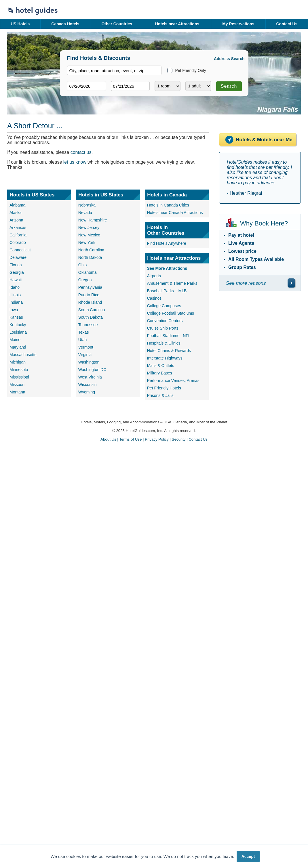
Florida (16, 265)
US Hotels (20, 24)
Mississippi (19, 377)
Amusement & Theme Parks (172, 283)
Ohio (83, 265)
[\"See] (291, 283)
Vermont (86, 347)
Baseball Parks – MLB (167, 291)
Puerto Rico (89, 295)
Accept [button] (248, 856)
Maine (15, 340)
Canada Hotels (65, 24)
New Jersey (89, 227)
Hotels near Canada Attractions (175, 213)
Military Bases (160, 373)
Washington (89, 362)
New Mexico (89, 235)
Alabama (17, 205)
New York (87, 242)
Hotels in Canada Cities (168, 205)
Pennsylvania (90, 287)
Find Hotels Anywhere (167, 243)
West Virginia (90, 377)
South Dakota (91, 317)
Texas (84, 332)
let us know (75, 162)
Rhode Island (90, 302)
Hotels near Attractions (177, 24)
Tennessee (88, 325)
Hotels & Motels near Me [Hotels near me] (258, 140)
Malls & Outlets (161, 366)
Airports (154, 276)
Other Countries (117, 24)
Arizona (16, 220)
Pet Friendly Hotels (164, 388)
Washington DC (92, 370)
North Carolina (91, 250)
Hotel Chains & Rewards (169, 351)
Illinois (15, 295)
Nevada (85, 213)
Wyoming (87, 392)
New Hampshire (93, 220)
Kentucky (18, 325)
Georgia (17, 272)
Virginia (85, 355)
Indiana (16, 302)
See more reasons (246, 283)
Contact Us (287, 24)
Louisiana (18, 332)
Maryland (18, 347)
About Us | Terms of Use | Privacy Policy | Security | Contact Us (154, 439)
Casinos (154, 298)
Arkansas (18, 227)
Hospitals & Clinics (164, 343)
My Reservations (238, 24)
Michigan (18, 362)
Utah (83, 340)
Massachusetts (23, 355)
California (18, 235)
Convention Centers (165, 321)
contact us (81, 152)
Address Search (229, 59)
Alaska (16, 213)
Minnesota (19, 370)
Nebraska (87, 205)
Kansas (16, 317)
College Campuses (164, 306)
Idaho (15, 287)
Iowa (14, 310)
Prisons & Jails (160, 395)
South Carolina (92, 310)
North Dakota (90, 257)
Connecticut (20, 250)
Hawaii (16, 280)
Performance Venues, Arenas (173, 381)
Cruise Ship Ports (163, 328)
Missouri (17, 385)
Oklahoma (88, 272)
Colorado (18, 242)
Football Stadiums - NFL (169, 336)
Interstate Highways (165, 358)
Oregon (85, 280)
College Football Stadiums (171, 313)
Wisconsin (88, 385)
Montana (17, 392)
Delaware (18, 257)
